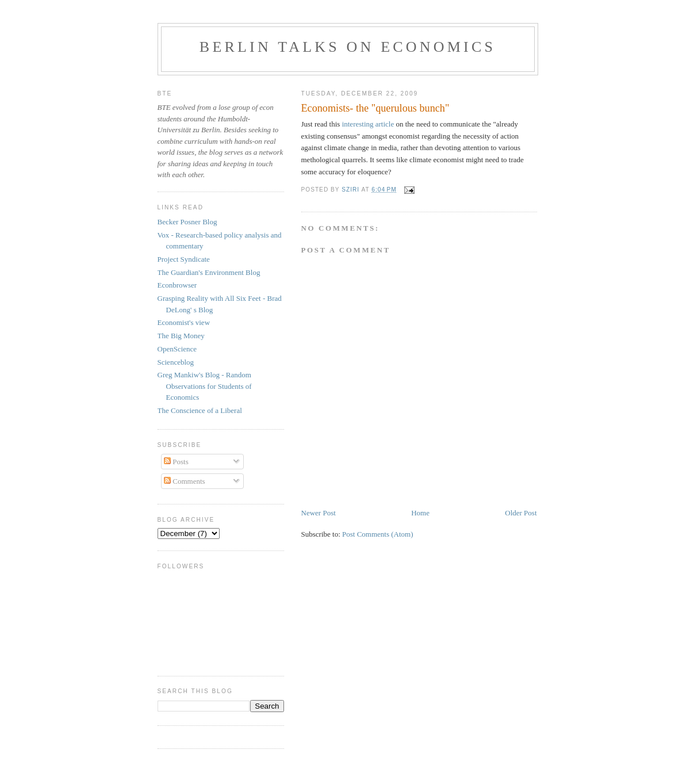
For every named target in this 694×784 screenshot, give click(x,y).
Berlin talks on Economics (348, 47)
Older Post (521, 513)
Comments (185, 481)
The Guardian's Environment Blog (209, 272)
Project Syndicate (184, 259)
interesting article (369, 124)
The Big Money (181, 336)
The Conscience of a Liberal (200, 410)
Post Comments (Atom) (378, 534)
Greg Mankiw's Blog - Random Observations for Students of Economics (205, 386)
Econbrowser (177, 285)
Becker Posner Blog (187, 222)
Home (420, 513)
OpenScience (177, 349)
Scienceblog (176, 362)
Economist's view (184, 322)
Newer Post (319, 513)
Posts (176, 462)
